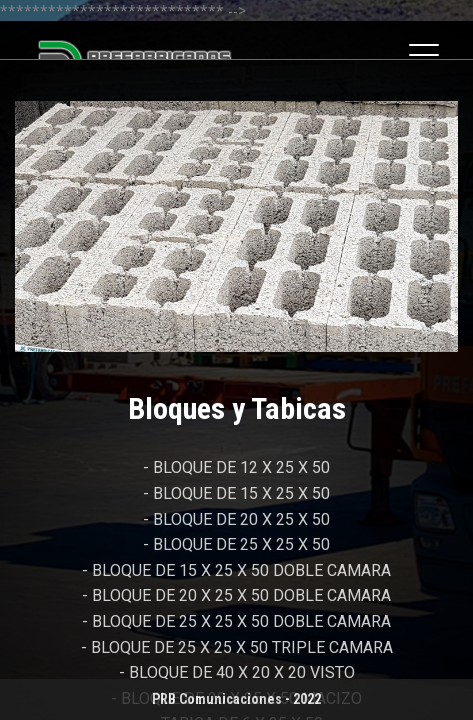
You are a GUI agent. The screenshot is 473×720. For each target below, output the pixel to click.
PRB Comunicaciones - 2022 (236, 699)
